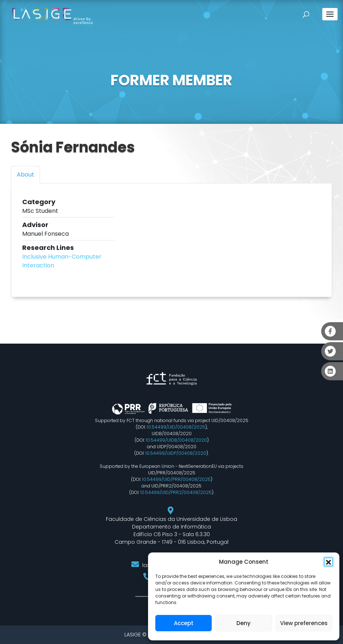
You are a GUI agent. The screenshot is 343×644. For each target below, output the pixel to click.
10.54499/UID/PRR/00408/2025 (176, 479)
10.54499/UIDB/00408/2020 (176, 440)
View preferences (304, 623)
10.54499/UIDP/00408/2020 (176, 453)
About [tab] (25, 175)
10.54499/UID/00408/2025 (176, 427)
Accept (184, 623)
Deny (244, 623)
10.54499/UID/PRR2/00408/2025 (176, 492)
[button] (328, 562)
